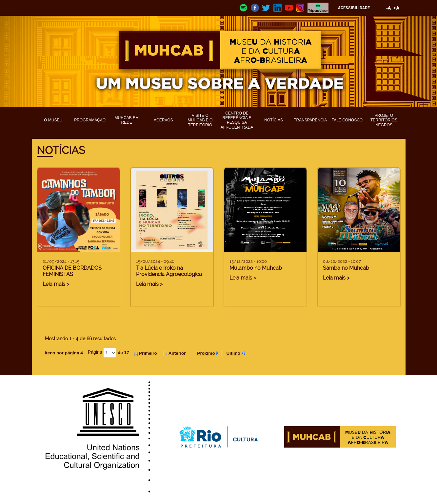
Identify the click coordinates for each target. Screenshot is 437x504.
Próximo (206, 353)
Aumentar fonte (397, 8)
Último (233, 353)
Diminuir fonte (389, 8)
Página (95, 352)
